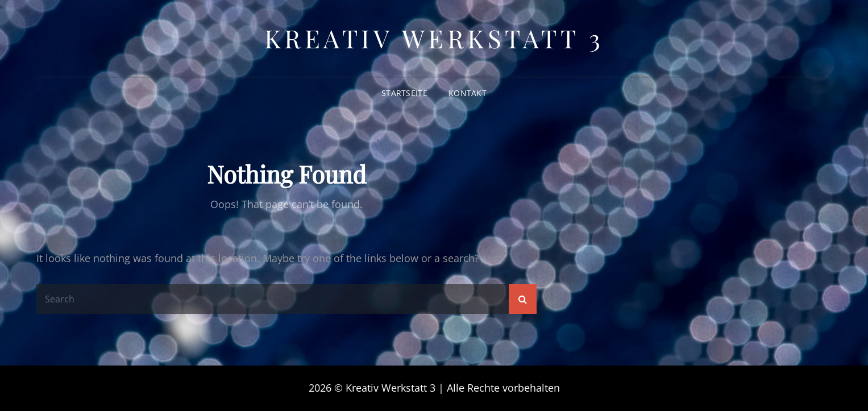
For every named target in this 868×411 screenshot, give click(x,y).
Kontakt (468, 93)
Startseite (404, 93)
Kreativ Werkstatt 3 (434, 38)
